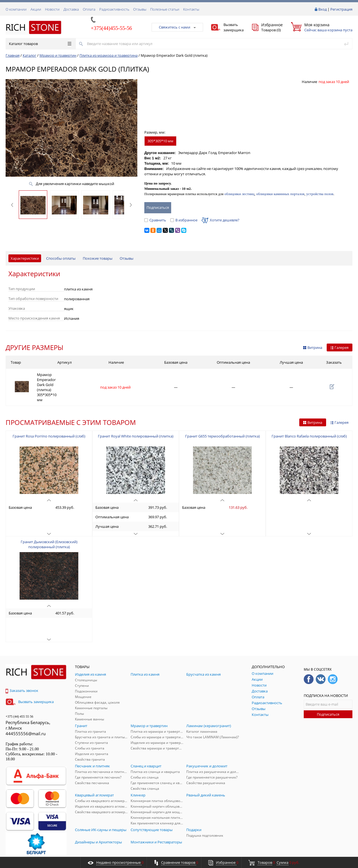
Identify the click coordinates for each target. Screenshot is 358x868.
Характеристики (25, 258)
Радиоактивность (114, 9)
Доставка (71, 9)
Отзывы (140, 9)
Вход (322, 9)
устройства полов (320, 194)
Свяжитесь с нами (177, 27)
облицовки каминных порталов (280, 194)
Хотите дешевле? (221, 220)
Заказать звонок (22, 673)
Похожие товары (98, 258)
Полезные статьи (165, 9)
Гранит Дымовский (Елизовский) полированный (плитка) (49, 526)
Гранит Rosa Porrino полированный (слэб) (49, 418)
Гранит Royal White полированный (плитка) (136, 418)
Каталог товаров (40, 44)
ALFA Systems (342, 852)
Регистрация (341, 9)
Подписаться (328, 696)
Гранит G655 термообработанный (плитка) (222, 418)
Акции (36, 9)
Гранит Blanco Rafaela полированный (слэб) (309, 418)
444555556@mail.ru (26, 716)
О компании (16, 9)
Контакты (191, 9)
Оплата (89, 9)
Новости (52, 9)
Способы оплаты (61, 258)
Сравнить (155, 220)
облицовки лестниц (239, 194)
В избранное (184, 220)
